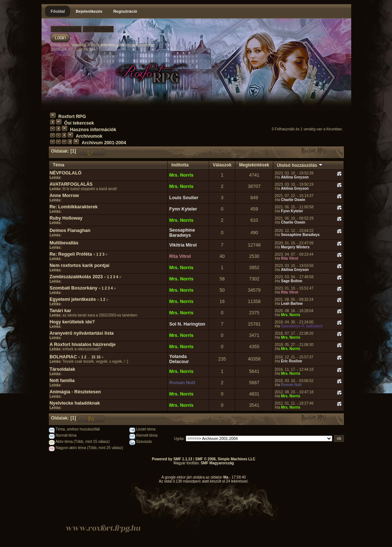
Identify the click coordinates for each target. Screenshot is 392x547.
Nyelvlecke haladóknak (75, 403)
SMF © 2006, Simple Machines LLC (225, 459)
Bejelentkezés (89, 11)
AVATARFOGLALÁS (71, 184)
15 (93, 357)
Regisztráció (125, 11)
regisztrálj (143, 45)
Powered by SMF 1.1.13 (172, 459)
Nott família (62, 381)
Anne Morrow (64, 196)
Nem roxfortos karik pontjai (79, 265)
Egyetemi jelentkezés (73, 299)
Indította (180, 165)
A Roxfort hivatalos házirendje (83, 345)
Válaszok (222, 165)
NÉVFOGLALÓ (66, 173)
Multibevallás (64, 243)
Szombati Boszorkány (73, 288)
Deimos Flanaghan (70, 231)
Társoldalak (62, 369)
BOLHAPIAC (63, 357)
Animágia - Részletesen (75, 392)
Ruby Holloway (66, 218)
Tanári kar (60, 311)
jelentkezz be (112, 45)
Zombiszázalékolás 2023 (76, 277)
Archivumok (89, 136)
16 (99, 357)
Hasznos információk (93, 130)
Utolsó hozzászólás (300, 165)
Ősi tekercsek (79, 123)
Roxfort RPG (72, 117)
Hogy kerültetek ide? (72, 322)
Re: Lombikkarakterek (74, 207)
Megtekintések (254, 165)
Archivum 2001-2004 (104, 143)
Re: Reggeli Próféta (71, 254)
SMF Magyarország (217, 463)
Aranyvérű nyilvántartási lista (82, 333)
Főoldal (58, 11)
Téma (58, 165)
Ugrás (179, 439)
